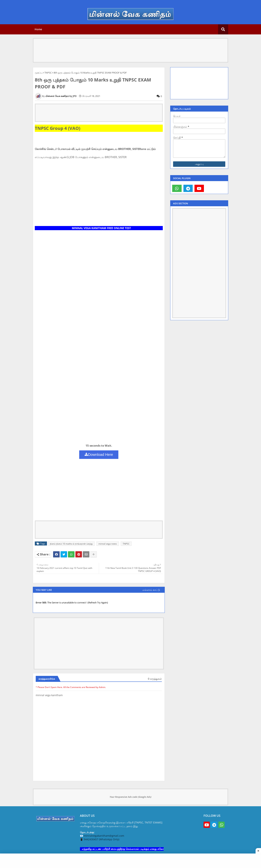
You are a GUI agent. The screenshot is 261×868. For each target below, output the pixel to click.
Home (38, 29)
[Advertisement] (130, 47)
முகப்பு (39, 73)
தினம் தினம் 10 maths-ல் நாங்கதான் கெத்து (71, 544)
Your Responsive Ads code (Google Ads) (130, 797)
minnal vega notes (108, 544)
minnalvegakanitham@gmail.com (104, 836)
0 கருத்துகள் (155, 679)
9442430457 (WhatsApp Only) (101, 839)
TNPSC (48, 73)
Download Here (99, 455)
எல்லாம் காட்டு (151, 590)
